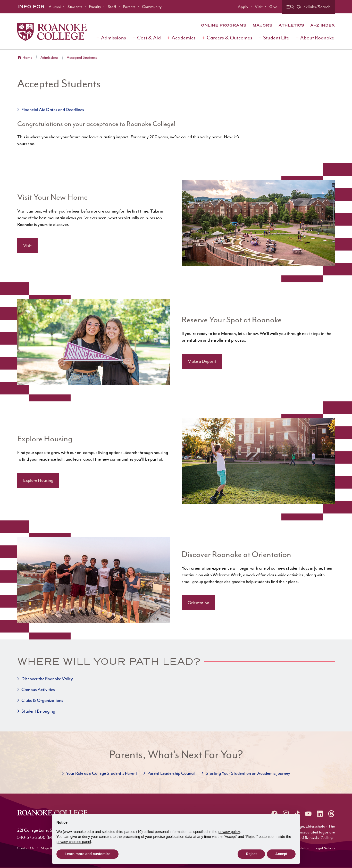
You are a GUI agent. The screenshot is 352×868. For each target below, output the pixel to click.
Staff (112, 7)
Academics (184, 38)
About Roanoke (317, 38)
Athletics (291, 25)
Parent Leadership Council (171, 773)
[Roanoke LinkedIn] (320, 814)
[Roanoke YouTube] (308, 814)
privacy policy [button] (229, 832)
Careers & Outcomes (229, 38)
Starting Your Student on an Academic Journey (248, 773)
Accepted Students (82, 58)
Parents (129, 7)
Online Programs (224, 25)
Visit (259, 7)
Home (27, 58)
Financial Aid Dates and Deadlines (53, 109)
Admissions (114, 38)
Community (152, 7)
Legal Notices (325, 848)
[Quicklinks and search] (308, 7)
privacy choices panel (74, 842)
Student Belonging (38, 711)
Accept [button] (281, 854)
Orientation (198, 603)
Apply (243, 7)
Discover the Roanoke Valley (47, 679)
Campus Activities (38, 689)
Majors (262, 25)
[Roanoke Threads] (331, 814)
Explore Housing (38, 480)
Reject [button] (251, 854)
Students (75, 7)
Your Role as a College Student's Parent (102, 773)
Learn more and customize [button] (87, 854)
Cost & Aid (149, 38)
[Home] (52, 32)
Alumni (55, 7)
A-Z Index (322, 25)
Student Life (276, 38)
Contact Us (26, 848)
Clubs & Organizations (42, 700)
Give (273, 7)
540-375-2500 (31, 837)
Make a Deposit (202, 361)
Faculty (95, 7)
